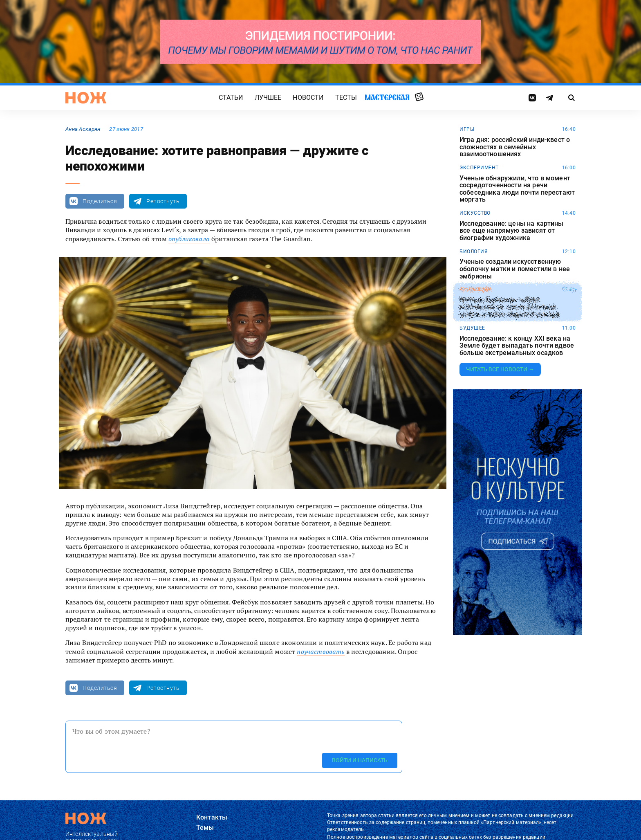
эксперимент (479, 168)
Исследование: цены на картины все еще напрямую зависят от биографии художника (512, 231)
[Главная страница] (86, 98)
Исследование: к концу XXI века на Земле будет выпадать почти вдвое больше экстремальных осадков (517, 346)
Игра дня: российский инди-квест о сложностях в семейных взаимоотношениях (515, 147)
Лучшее (268, 98)
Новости (308, 98)
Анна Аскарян (83, 129)
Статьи (231, 98)
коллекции (475, 290)
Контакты (212, 817)
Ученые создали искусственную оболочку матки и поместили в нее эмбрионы (515, 269)
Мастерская (387, 97)
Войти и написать (360, 760)
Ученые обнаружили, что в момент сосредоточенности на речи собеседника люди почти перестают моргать (517, 189)
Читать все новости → (500, 369)
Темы (205, 828)
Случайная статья (419, 97)
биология (474, 252)
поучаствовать (320, 651)
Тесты (346, 98)
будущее (472, 328)
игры (467, 129)
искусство (475, 213)
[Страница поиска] (572, 98)
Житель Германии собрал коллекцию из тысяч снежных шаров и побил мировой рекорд (509, 307)
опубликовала (189, 239)
